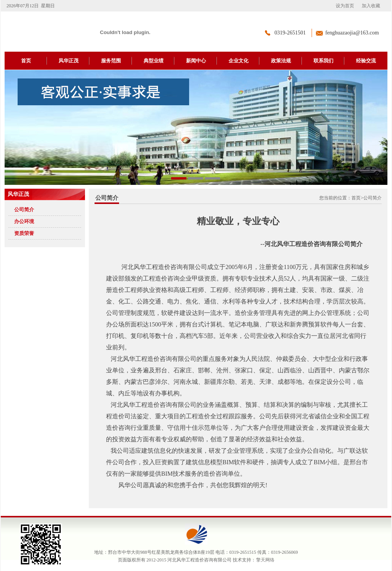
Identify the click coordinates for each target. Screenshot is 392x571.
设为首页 (345, 6)
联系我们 (323, 61)
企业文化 (238, 61)
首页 (26, 61)
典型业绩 (154, 61)
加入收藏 (371, 6)
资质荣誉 (24, 233)
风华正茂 (69, 61)
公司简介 (24, 210)
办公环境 (24, 221)
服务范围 (111, 61)
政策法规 (281, 61)
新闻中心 (196, 61)
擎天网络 (265, 560)
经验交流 (366, 61)
